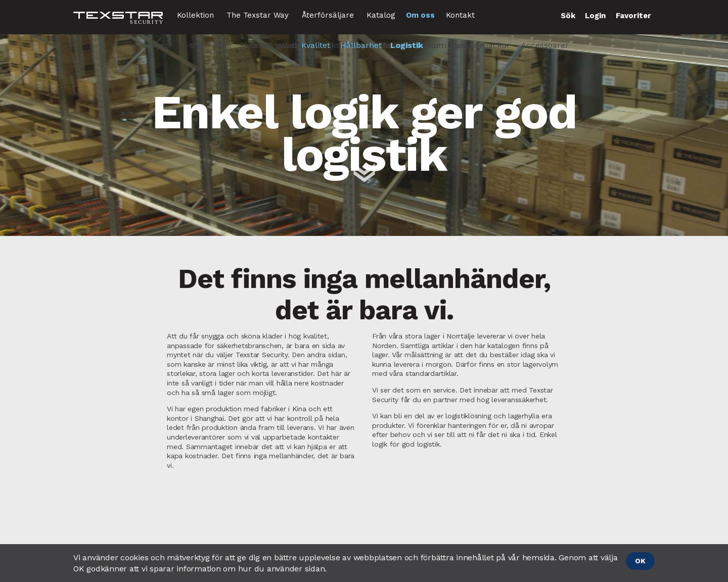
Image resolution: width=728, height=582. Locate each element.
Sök (568, 16)
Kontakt (460, 15)
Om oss (420, 15)
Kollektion (195, 15)
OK (640, 561)
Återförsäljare (328, 15)
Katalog (381, 15)
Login (595, 16)
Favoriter (633, 16)
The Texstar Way (258, 15)
